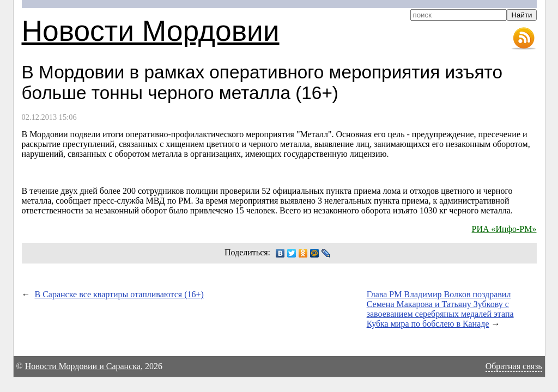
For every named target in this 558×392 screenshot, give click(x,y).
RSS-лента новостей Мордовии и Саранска (524, 39)
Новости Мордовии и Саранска (83, 366)
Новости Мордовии (151, 31)
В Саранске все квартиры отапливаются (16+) (119, 294)
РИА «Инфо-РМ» (504, 229)
